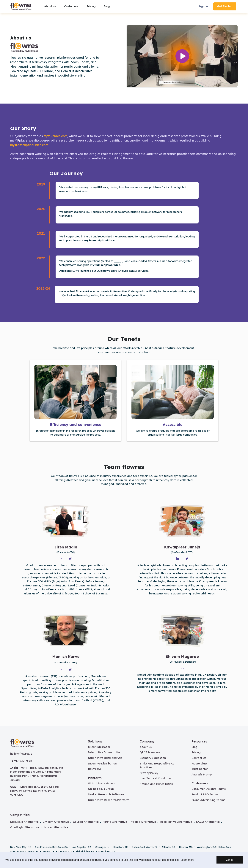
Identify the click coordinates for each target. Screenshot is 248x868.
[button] (71, 7)
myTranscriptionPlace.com (29, 145)
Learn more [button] (187, 860)
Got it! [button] (230, 860)
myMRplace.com (55, 136)
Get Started (225, 6)
